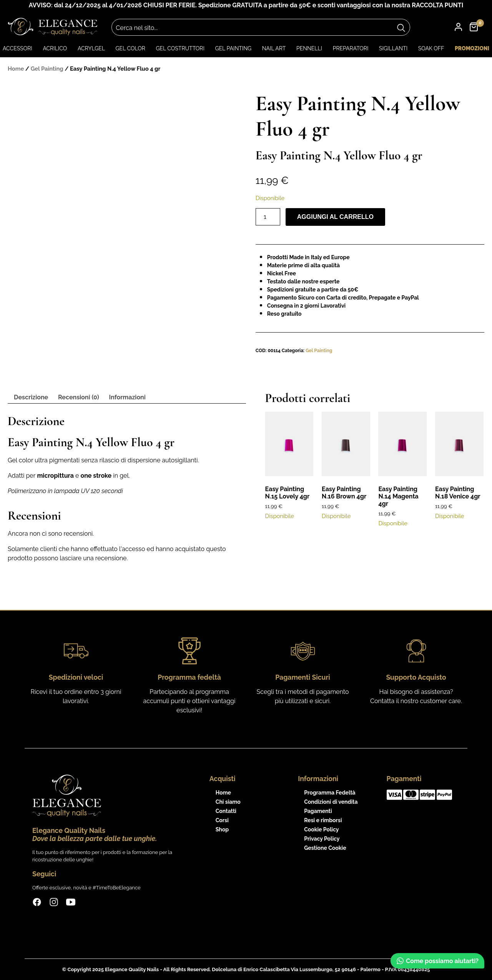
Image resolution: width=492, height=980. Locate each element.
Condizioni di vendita (331, 802)
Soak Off (431, 48)
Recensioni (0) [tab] (79, 397)
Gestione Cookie (325, 848)
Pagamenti (318, 811)
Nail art (274, 48)
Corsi (222, 820)
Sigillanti (393, 48)
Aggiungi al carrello (335, 217)
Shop (222, 829)
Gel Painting (233, 48)
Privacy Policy (322, 839)
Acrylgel (91, 48)
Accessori (17, 48)
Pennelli (309, 48)
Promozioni (472, 48)
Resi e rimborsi (323, 820)
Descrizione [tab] (31, 397)
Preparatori (351, 48)
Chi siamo (228, 802)
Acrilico (55, 48)
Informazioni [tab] (127, 397)
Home (16, 69)
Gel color (130, 48)
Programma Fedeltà (330, 793)
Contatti (226, 811)
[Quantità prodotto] (268, 217)
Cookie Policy (321, 829)
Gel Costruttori (180, 48)
